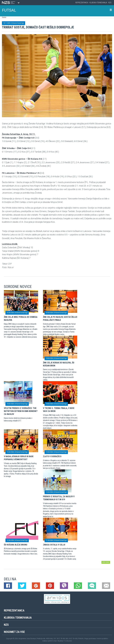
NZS (110, 3)
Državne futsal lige (18, 23)
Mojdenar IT (61, 641)
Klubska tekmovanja (98, 3)
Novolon (69, 641)
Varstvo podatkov (102, 639)
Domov (4, 17)
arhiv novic (106, 562)
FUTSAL (9, 10)
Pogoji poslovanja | (91, 639)
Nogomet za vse (14, 632)
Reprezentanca (82, 3)
